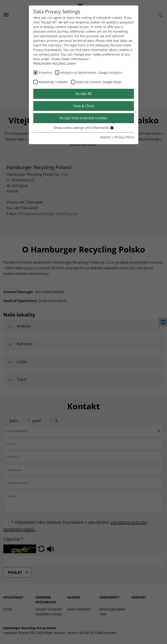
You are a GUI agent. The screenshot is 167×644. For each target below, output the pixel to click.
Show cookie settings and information (83, 128)
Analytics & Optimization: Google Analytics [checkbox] (91, 73)
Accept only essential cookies (83, 118)
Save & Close (84, 106)
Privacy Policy (124, 137)
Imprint (105, 137)
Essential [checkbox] (45, 73)
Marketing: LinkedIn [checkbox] (53, 82)
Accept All (83, 94)
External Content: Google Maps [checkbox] (99, 82)
